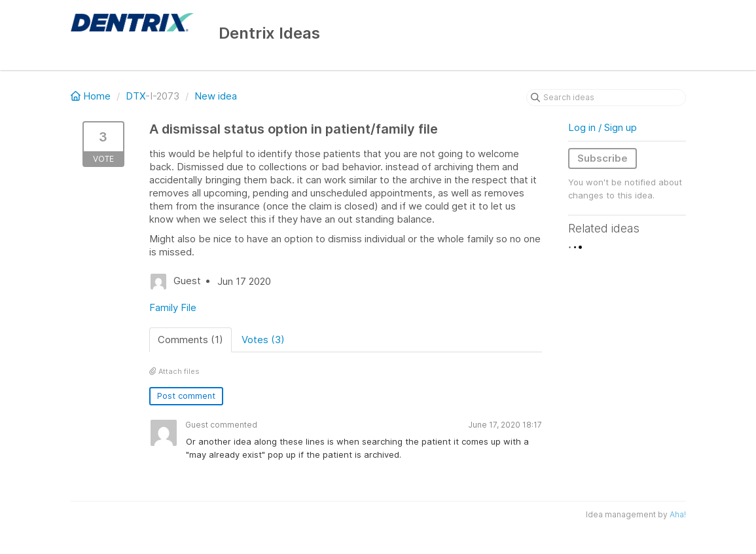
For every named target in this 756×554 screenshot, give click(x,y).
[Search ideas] (606, 98)
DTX (135, 96)
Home (92, 96)
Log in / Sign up (603, 127)
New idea (216, 96)
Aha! (678, 514)
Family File (173, 307)
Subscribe (603, 158)
